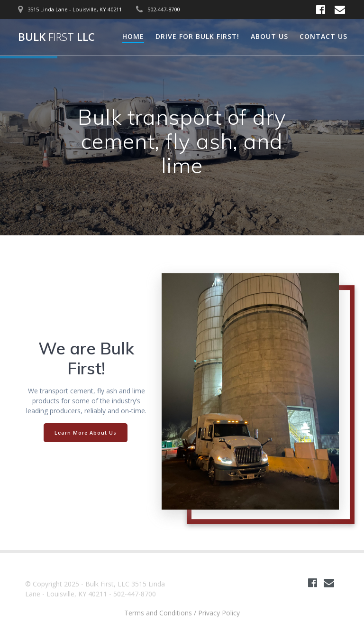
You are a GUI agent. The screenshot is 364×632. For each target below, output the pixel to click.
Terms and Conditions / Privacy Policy (182, 613)
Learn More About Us (86, 433)
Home (133, 36)
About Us (269, 36)
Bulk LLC (56, 37)
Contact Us (323, 36)
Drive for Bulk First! (197, 36)
